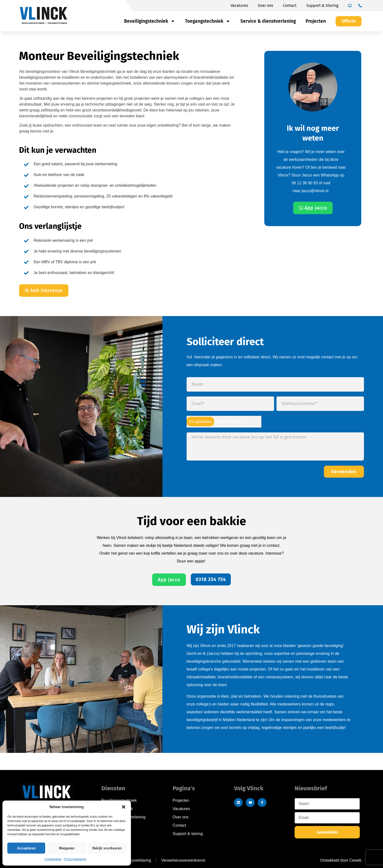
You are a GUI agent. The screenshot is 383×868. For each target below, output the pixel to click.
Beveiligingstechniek (150, 21)
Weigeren (67, 848)
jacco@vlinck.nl (315, 191)
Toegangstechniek (208, 21)
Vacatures (239, 5)
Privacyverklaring (75, 859)
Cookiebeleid (53, 859)
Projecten (316, 21)
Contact (290, 5)
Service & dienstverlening (268, 21)
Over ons (265, 5)
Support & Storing (322, 5)
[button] (124, 807)
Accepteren (26, 848)
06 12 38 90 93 (305, 183)
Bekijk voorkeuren (107, 848)
